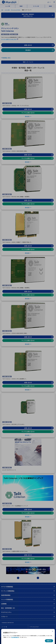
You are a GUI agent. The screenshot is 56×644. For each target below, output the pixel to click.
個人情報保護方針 (15, 637)
